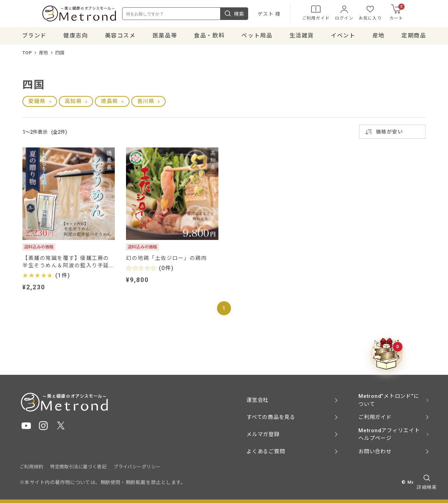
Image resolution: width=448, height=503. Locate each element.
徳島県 (110, 105)
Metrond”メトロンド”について (389, 400)
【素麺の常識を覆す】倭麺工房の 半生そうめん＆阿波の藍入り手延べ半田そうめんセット (69, 265)
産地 (44, 56)
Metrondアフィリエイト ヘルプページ (389, 435)
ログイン (367, 14)
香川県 (146, 105)
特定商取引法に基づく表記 (78, 467)
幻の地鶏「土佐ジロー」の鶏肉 (166, 262)
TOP (27, 56)
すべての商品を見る (271, 417)
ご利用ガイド (339, 14)
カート (420, 14)
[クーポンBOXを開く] (387, 354)
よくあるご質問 (266, 452)
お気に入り (393, 14)
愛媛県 (37, 105)
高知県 (73, 105)
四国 (60, 56)
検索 (257, 15)
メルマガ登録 (263, 434)
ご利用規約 (31, 467)
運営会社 (257, 400)
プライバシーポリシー (137, 467)
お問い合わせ (375, 452)
